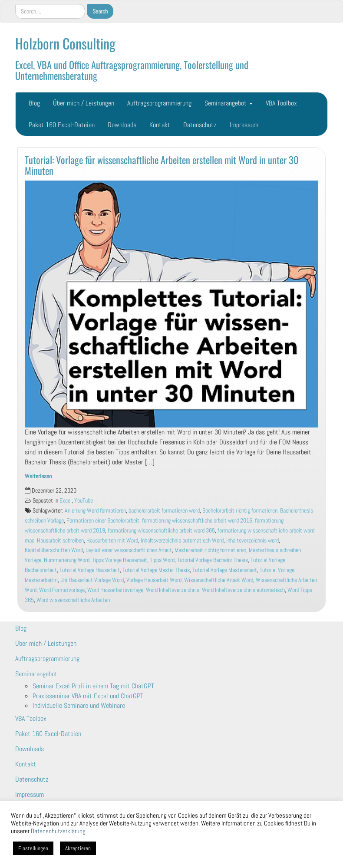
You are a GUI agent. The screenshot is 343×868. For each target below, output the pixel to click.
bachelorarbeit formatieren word (164, 511)
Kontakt (160, 125)
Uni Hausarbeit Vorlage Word (92, 580)
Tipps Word (162, 560)
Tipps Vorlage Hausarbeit (120, 560)
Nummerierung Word (67, 560)
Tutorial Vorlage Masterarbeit (225, 570)
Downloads (122, 125)
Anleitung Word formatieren (95, 511)
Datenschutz (200, 125)
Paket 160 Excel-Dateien (62, 125)
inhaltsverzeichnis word (252, 541)
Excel (66, 501)
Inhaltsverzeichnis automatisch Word (182, 541)
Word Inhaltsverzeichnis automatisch (243, 590)
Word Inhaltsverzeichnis (173, 590)
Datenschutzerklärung (58, 831)
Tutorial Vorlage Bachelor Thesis (213, 560)
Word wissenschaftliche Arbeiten (73, 600)
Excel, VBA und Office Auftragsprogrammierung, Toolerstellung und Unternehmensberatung (132, 70)
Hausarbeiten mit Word (112, 541)
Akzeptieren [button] (78, 848)
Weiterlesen (38, 476)
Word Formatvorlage (62, 590)
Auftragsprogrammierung (159, 103)
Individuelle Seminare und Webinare (79, 705)
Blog (34, 103)
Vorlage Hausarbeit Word (154, 580)
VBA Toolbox (281, 103)
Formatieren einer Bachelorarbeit (103, 521)
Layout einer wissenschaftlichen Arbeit (129, 550)
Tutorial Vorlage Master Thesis (156, 570)
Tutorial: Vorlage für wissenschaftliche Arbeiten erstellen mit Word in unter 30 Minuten (162, 165)
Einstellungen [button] (33, 848)
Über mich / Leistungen (84, 103)
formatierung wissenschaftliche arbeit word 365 (161, 531)
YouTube (84, 501)
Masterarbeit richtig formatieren (210, 550)
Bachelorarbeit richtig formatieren (240, 511)
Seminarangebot (229, 103)
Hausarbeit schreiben (60, 541)
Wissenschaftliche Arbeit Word (219, 580)
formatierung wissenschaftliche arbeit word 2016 (197, 521)
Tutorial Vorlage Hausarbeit (90, 570)
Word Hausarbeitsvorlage (115, 590)
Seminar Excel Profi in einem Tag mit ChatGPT (93, 686)
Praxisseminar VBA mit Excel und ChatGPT (88, 696)
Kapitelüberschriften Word (54, 550)
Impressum (244, 125)
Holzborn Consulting (65, 43)
